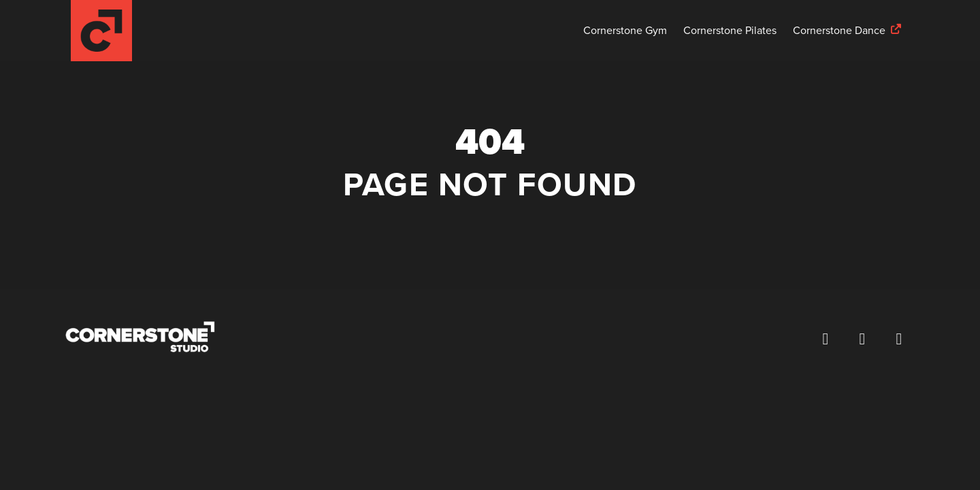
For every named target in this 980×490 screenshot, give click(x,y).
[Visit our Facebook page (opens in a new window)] (826, 339)
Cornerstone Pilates (730, 31)
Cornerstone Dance (839, 31)
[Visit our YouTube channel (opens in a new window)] (899, 339)
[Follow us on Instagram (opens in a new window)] (862, 339)
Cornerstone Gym (625, 31)
